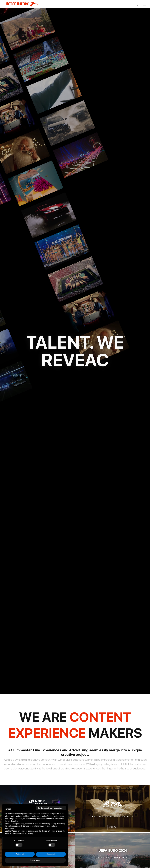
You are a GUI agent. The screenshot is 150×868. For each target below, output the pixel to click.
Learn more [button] (35, 860)
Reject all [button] (20, 854)
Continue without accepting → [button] (51, 808)
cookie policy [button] (13, 821)
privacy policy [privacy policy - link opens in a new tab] (10, 816)
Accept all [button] (51, 854)
